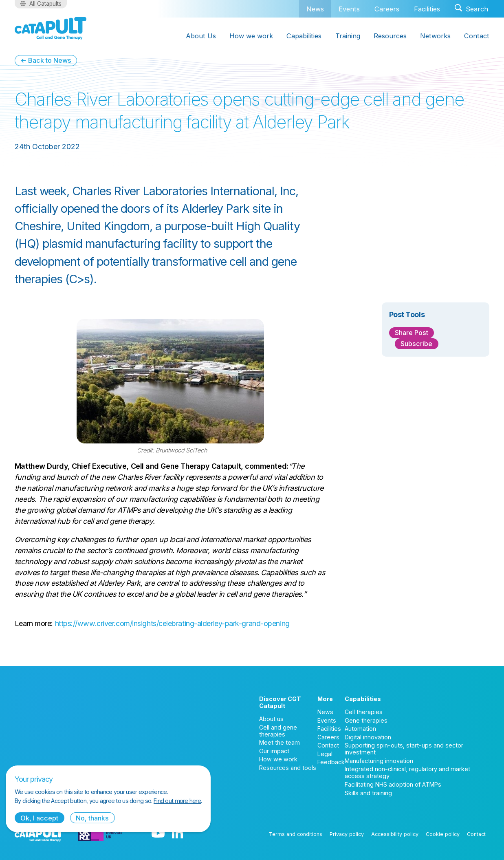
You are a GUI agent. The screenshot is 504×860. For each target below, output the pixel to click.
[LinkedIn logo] (177, 834)
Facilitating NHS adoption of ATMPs (393, 784)
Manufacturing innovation (379, 761)
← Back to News (46, 60)
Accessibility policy (395, 834)
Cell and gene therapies (278, 731)
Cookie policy (443, 834)
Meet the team (280, 742)
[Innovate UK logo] (100, 834)
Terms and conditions (296, 834)
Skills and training (368, 793)
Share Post (412, 333)
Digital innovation (368, 737)
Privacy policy (347, 834)
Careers (387, 9)
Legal (325, 754)
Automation (360, 729)
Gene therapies (366, 720)
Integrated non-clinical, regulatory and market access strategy (407, 772)
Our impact (274, 751)
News (315, 9)
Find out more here (177, 801)
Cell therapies (364, 712)
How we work (278, 759)
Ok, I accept (39, 818)
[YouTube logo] (158, 834)
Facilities (427, 9)
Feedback (331, 762)
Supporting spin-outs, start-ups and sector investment (404, 749)
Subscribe (416, 344)
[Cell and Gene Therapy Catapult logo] (51, 29)
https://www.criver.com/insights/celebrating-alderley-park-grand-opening (172, 623)
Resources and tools (288, 768)
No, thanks (92, 818)
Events (349, 9)
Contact (328, 745)
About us (271, 719)
